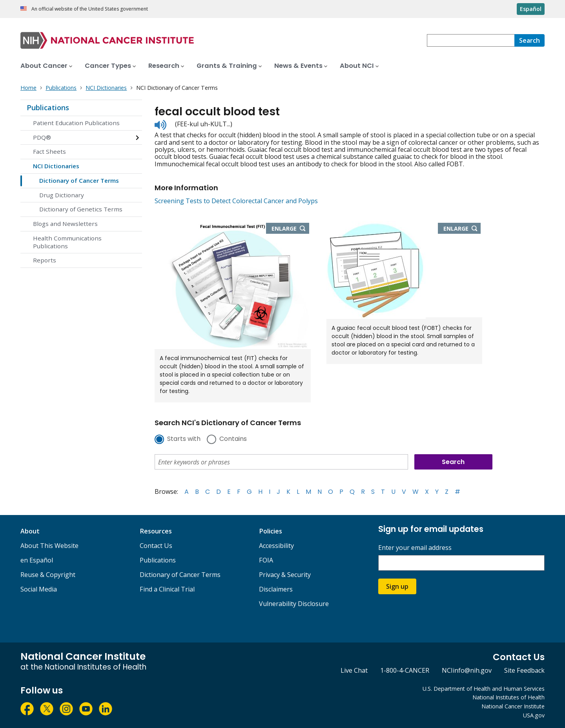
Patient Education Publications (76, 123)
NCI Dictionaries (56, 166)
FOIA (266, 560)
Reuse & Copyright (48, 575)
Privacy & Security (285, 575)
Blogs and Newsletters (65, 224)
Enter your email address (415, 548)
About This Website (49, 546)
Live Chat (354, 670)
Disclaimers (276, 589)
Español (531, 9)
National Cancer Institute (513, 706)
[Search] (529, 40)
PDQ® (42, 137)
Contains (233, 439)
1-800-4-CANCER (405, 670)
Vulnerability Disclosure (294, 604)
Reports (45, 260)
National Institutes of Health (508, 697)
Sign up (397, 586)
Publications (48, 107)
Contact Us (156, 546)
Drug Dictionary (62, 195)
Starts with (184, 439)
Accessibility (276, 546)
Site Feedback (524, 670)
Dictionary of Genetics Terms (81, 209)
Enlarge (290, 229)
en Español (37, 560)
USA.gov (534, 715)
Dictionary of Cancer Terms (79, 180)
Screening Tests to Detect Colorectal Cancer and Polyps (236, 201)
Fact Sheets (49, 151)
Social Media (39, 589)
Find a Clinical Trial (167, 589)
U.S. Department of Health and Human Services (484, 689)
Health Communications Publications (67, 242)
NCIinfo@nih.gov (467, 670)
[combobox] (471, 40)
